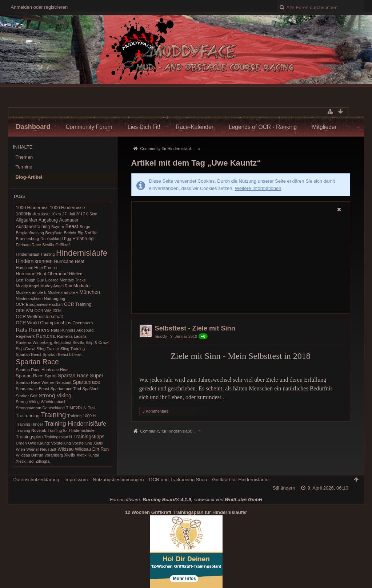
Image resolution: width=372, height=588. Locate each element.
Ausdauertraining (33, 227)
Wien (21, 449)
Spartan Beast (29, 354)
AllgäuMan (27, 220)
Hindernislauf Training (35, 254)
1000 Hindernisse (67, 208)
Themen (24, 157)
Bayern (58, 227)
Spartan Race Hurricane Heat (42, 370)
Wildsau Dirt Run (92, 449)
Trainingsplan (29, 437)
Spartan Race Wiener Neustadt (44, 382)
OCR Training (78, 304)
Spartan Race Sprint (36, 376)
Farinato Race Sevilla (35, 245)
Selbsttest (62, 342)
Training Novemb (31, 430)
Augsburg (48, 220)
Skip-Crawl (26, 349)
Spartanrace (86, 382)
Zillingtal (43, 461)
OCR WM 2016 (48, 311)
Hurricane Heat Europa (37, 268)
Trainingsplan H (58, 437)
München (90, 292)
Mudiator (82, 286)
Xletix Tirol (25, 461)
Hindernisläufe (82, 253)
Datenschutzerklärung (36, 480)
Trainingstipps (89, 437)
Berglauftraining (30, 233)
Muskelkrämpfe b (31, 292)
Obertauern (83, 323)
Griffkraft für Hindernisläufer (241, 480)
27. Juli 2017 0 (75, 214)
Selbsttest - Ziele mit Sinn (195, 328)
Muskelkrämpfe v (63, 292)
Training (53, 415)
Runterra (46, 336)
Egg (68, 239)
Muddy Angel (28, 286)
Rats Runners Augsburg (72, 330)
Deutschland (51, 239)
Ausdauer (69, 220)
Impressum (76, 480)
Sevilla (78, 342)
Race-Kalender (195, 127)
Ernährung (83, 239)
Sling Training (73, 349)
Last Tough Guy (30, 280)
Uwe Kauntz (39, 443)
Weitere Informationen (258, 188)
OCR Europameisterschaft (39, 304)
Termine (24, 167)
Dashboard (33, 127)
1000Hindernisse (33, 214)
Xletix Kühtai (88, 455)
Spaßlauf (90, 389)
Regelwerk (25, 336)
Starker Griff (27, 396)
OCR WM (25, 311)
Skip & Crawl (97, 342)
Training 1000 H (81, 416)
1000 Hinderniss (32, 208)
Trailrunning (28, 416)
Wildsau (65, 449)
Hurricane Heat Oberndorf (42, 274)
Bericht (70, 233)
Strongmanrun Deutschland (40, 408)
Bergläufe (54, 233)
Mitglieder (324, 127)
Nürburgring (55, 299)
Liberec (52, 280)
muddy (161, 336)
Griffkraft (63, 245)
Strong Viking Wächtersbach (41, 402)
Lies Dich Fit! (144, 127)
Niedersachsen (29, 299)
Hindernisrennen (34, 261)
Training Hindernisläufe (75, 424)
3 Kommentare (156, 411)
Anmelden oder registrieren (39, 7)
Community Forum (89, 127)
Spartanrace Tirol (66, 389)
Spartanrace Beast (33, 389)
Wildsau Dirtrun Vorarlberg (40, 455)
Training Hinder (30, 424)
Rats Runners (33, 330)
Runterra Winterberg (34, 342)
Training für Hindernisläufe (71, 430)
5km (93, 214)
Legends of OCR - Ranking (263, 127)
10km (56, 214)
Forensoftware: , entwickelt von (186, 500)
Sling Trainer (48, 349)
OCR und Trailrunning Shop (178, 480)
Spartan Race (37, 362)
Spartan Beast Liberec (62, 354)
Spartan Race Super (81, 376)
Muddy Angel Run (56, 286)
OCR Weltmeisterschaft (40, 317)
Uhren (21, 443)
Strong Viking (55, 395)
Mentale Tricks (73, 280)
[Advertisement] (241, 264)
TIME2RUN (76, 408)
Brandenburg (28, 239)
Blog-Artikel (29, 177)
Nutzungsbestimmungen (118, 480)
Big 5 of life (87, 233)
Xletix (70, 455)
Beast (72, 226)
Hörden (76, 274)
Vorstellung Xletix (88, 443)
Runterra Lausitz (72, 336)
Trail (92, 408)
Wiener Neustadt (41, 449)
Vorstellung (61, 443)
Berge (85, 227)
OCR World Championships (44, 323)
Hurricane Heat (69, 261)
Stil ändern (284, 488)
